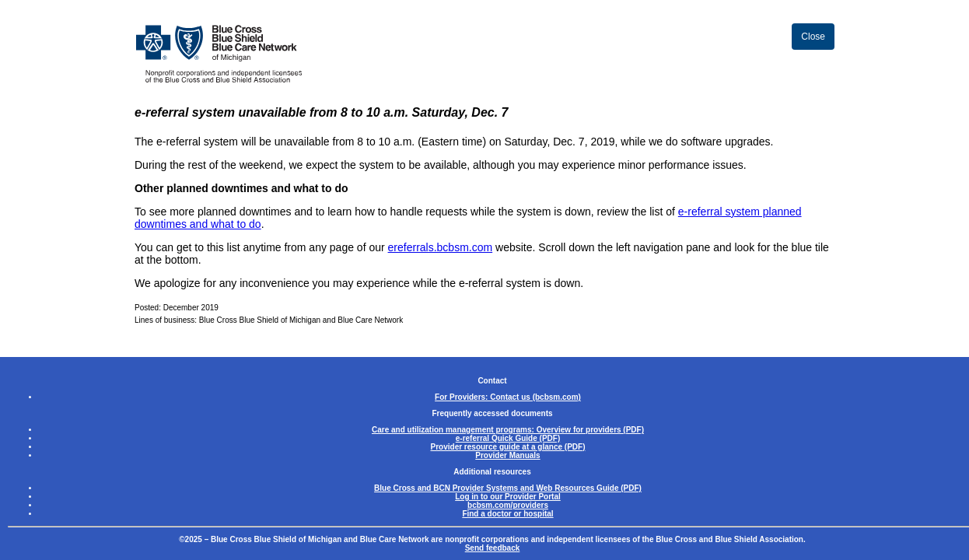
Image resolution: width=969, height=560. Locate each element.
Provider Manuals (507, 455)
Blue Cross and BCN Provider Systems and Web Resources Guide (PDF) (508, 488)
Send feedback (493, 548)
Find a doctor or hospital (507, 514)
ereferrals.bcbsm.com (441, 247)
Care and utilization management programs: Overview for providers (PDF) (508, 430)
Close (813, 37)
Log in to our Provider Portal (508, 497)
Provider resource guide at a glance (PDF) (508, 447)
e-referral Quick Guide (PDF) (508, 438)
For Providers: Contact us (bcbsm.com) (508, 397)
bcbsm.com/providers (508, 505)
